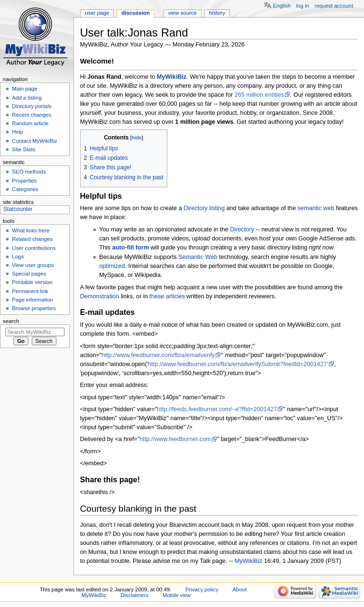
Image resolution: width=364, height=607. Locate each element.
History (217, 13)
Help (18, 132)
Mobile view (177, 595)
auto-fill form (131, 248)
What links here (31, 230)
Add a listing (27, 98)
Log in (303, 6)
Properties (24, 181)
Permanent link (30, 291)
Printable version (32, 282)
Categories (25, 189)
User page (97, 13)
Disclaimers (134, 595)
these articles (167, 296)
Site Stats (23, 149)
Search (11, 321)
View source (182, 13)
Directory (242, 230)
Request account (334, 6)
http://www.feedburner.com (175, 439)
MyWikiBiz (172, 77)
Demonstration (100, 296)
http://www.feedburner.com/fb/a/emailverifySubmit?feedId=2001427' (238, 364)
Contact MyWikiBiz (34, 141)
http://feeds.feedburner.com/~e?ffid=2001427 (217, 409)
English (282, 6)
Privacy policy (202, 589)
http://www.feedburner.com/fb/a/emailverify (158, 355)
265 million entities (259, 95)
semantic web (316, 208)
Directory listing (204, 208)
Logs (18, 257)
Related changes (32, 239)
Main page (25, 89)
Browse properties (34, 308)
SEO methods (29, 172)
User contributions (34, 248)
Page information (32, 300)
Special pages (29, 274)
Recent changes (32, 115)
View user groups (33, 265)
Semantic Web (198, 257)
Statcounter (18, 209)
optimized (112, 266)
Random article (30, 123)
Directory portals (32, 106)
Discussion (136, 13)
